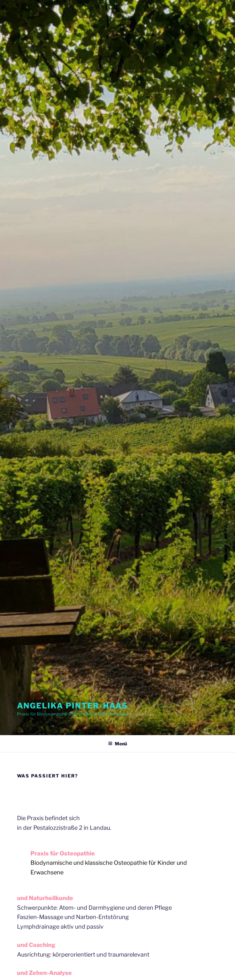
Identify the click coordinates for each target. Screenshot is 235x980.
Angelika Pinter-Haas (72, 706)
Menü (117, 744)
